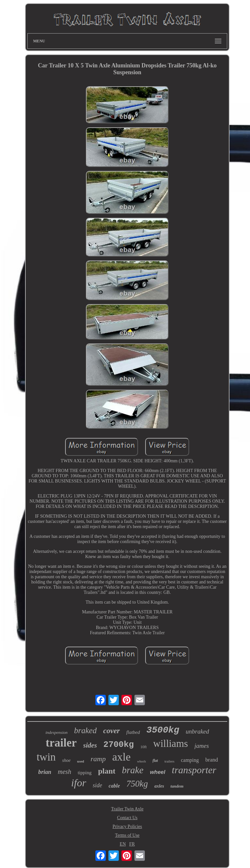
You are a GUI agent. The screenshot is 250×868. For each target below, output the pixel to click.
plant (107, 771)
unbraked (198, 731)
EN (123, 844)
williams (171, 743)
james (201, 746)
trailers (169, 761)
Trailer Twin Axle (127, 809)
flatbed (133, 732)
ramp (98, 759)
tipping (85, 773)
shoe (66, 760)
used (81, 761)
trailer (61, 743)
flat (155, 761)
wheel (158, 772)
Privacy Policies (127, 826)
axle (122, 757)
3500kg (163, 730)
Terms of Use (127, 835)
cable (114, 786)
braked (85, 730)
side (97, 785)
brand (212, 760)
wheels (141, 761)
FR (132, 844)
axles (159, 786)
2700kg (119, 745)
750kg (137, 784)
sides (90, 745)
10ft (143, 747)
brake (133, 770)
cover (111, 731)
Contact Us (127, 818)
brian (45, 772)
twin (46, 757)
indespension (57, 732)
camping (190, 760)
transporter (194, 770)
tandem (177, 786)
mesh (65, 772)
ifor (78, 783)
